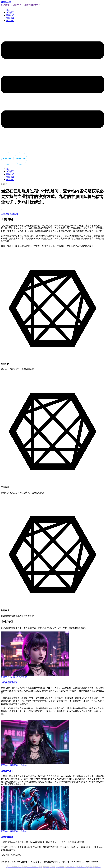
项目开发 (10, 18)
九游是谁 (10, 12)
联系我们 (10, 21)
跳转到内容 (6, 2)
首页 (8, 10)
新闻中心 (10, 15)
